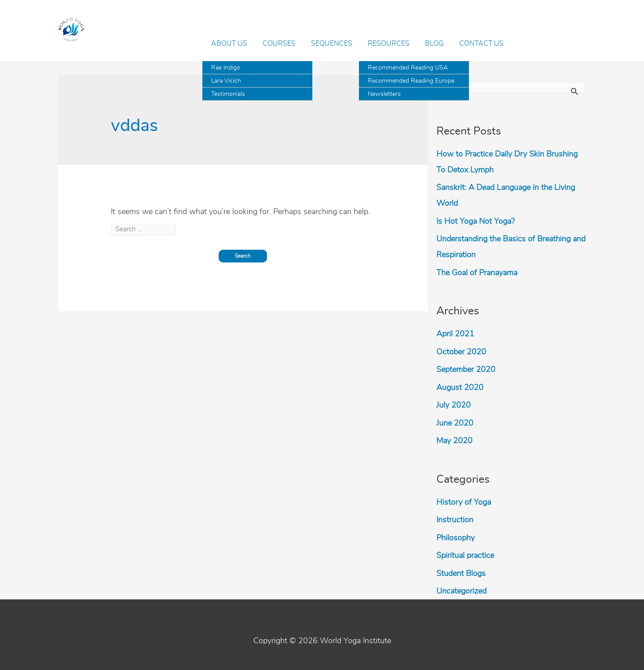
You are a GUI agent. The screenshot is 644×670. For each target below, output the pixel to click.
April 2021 (455, 334)
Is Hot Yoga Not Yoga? (476, 222)
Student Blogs (461, 574)
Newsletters (384, 94)
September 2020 (466, 370)
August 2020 (460, 388)
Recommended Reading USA (408, 68)
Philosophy (456, 538)
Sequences (332, 44)
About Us (229, 44)
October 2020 (461, 352)
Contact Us (481, 44)
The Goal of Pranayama (477, 273)
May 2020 (454, 441)
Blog (434, 44)
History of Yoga (464, 502)
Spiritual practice (465, 556)
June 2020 (455, 423)
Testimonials (228, 94)
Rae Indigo (226, 68)
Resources (389, 44)
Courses (279, 44)
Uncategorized (461, 591)
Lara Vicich (226, 81)
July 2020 (454, 405)
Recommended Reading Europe (411, 81)
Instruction (455, 520)
